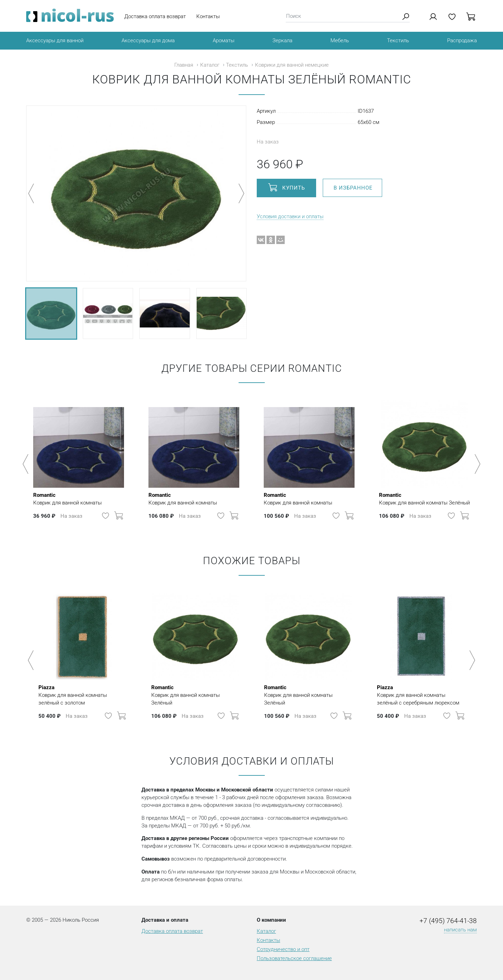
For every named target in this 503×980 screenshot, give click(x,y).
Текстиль (398, 40)
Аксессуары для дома (148, 40)
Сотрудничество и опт (283, 949)
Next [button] (476, 464)
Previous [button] (27, 464)
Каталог (210, 65)
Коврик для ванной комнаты (67, 499)
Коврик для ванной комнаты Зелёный (424, 499)
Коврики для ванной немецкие (292, 65)
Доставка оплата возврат (155, 16)
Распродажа (462, 40)
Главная (184, 65)
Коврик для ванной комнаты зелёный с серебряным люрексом (421, 695)
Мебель (340, 40)
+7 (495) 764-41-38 (448, 921)
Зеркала (282, 40)
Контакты (208, 16)
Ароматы (224, 40)
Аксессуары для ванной (55, 40)
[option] (79, 460)
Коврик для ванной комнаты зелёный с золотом (83, 695)
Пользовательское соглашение (294, 958)
